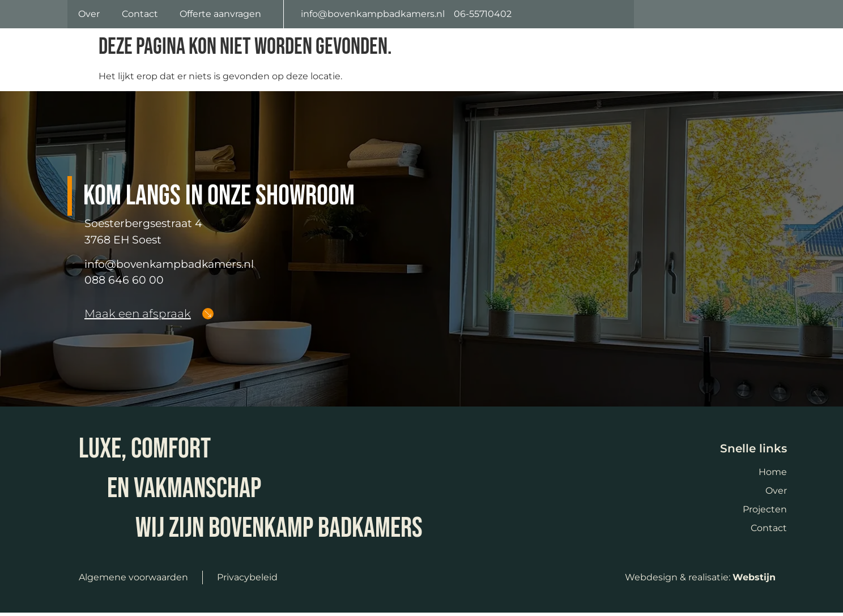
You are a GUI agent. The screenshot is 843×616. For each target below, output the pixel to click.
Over (89, 16)
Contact (140, 16)
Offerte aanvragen (220, 16)
